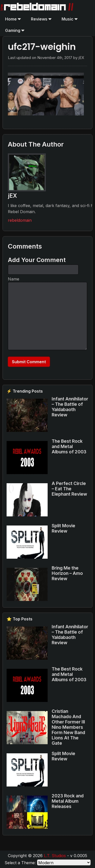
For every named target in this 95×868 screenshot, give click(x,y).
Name (14, 279)
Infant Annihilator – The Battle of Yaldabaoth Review (70, 407)
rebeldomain (20, 220)
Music (70, 19)
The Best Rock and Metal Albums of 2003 (69, 446)
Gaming (15, 30)
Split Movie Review (63, 528)
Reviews (41, 19)
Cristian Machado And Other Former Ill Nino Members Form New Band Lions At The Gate (68, 727)
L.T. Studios (55, 856)
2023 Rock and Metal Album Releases (68, 801)
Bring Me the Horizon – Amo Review (67, 573)
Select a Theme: (20, 863)
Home (13, 19)
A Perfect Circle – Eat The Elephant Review (69, 489)
